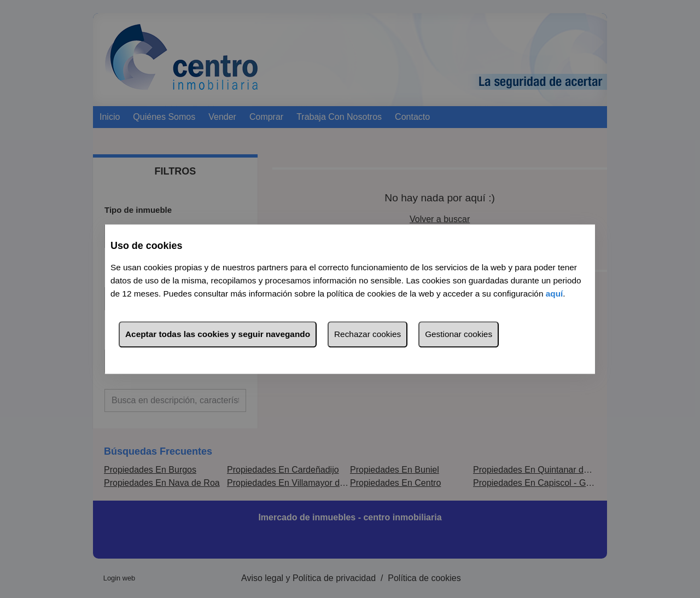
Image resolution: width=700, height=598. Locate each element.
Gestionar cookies (459, 334)
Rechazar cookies (367, 334)
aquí (555, 294)
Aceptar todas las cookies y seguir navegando (218, 334)
